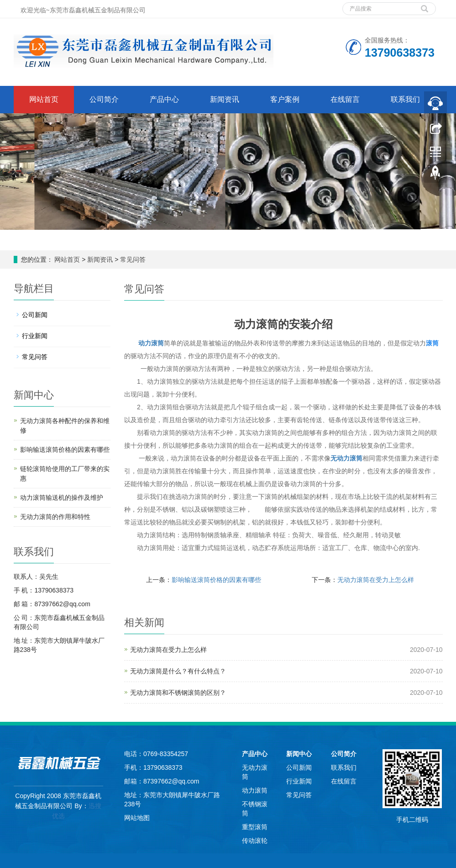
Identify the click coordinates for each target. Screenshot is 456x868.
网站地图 (137, 818)
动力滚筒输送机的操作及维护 (62, 498)
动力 (145, 343)
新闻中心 (299, 754)
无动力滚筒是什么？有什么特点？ (178, 671)
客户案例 (285, 99)
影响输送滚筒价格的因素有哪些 (216, 580)
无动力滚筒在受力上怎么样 (376, 580)
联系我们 (405, 99)
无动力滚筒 (346, 458)
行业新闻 (35, 336)
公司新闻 (35, 315)
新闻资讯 (225, 99)
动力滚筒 (255, 790)
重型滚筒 (255, 827)
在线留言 (345, 99)
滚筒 (157, 343)
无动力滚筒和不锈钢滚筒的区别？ (178, 693)
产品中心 (164, 99)
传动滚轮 (255, 841)
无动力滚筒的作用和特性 (55, 517)
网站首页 (44, 99)
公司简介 (104, 99)
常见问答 (132, 259)
